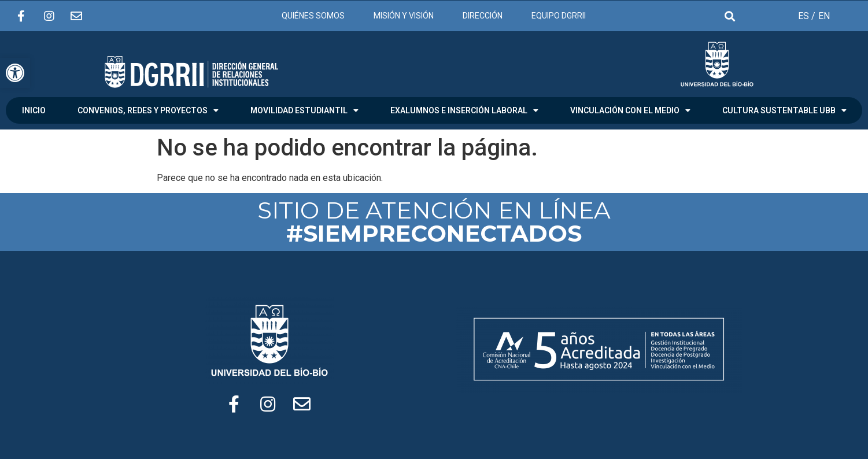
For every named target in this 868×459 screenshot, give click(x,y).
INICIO (34, 110)
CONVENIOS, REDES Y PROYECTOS (148, 110)
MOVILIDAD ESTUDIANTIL (304, 110)
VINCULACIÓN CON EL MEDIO (630, 110)
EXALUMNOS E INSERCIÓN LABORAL (464, 110)
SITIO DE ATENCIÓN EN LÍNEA (434, 222)
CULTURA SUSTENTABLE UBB (784, 110)
